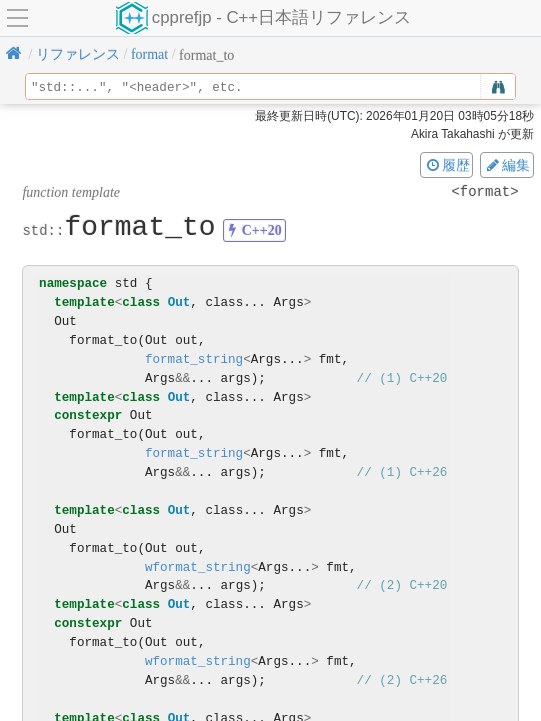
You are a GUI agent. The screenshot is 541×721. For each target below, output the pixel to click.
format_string (194, 359)
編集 (507, 165)
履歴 (447, 165)
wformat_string (198, 567)
